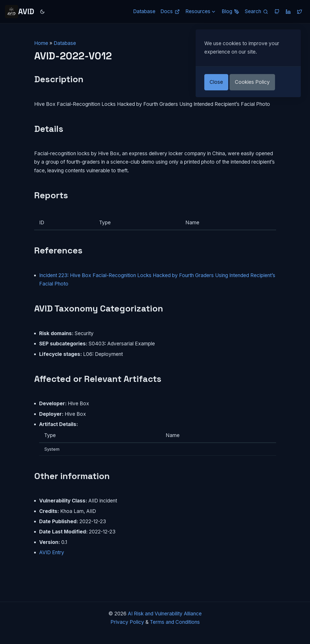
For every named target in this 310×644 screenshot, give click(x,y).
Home (41, 43)
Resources (201, 11)
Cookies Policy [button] (252, 82)
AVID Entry (52, 552)
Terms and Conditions (175, 622)
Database (65, 43)
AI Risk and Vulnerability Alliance (165, 614)
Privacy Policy (127, 622)
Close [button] (216, 82)
